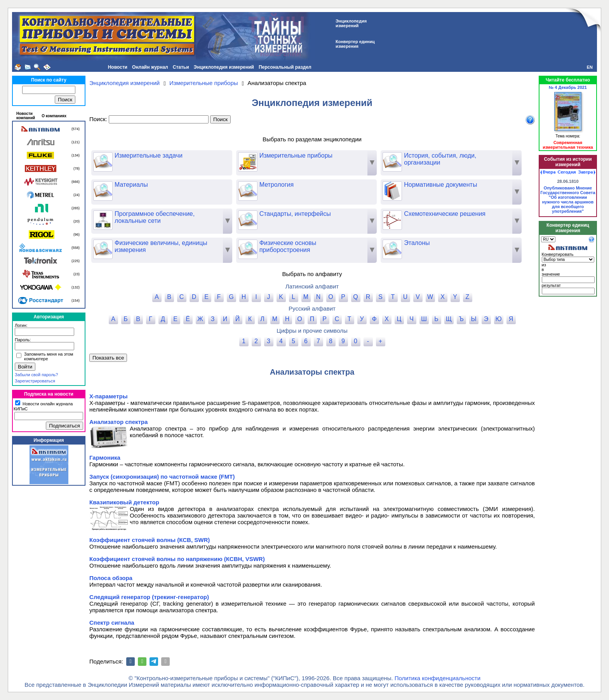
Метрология (266, 185)
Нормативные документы (430, 185)
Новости (118, 67)
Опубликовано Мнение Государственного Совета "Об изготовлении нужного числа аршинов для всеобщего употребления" (568, 200)
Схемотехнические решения (434, 214)
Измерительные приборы (285, 156)
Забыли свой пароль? (36, 375)
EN (590, 67)
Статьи (181, 67)
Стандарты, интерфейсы (284, 214)
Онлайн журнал (150, 67)
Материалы (121, 185)
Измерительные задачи (138, 156)
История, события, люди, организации (429, 159)
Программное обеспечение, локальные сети (144, 217)
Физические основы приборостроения (277, 247)
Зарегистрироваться (35, 381)
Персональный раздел (285, 67)
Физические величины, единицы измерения (150, 247)
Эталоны (406, 243)
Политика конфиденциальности (438, 678)
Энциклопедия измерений (224, 67)
